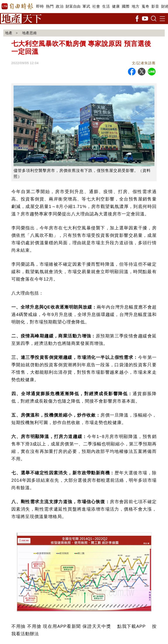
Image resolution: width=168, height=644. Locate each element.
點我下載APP (131, 626)
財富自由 (73, 6)
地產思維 (30, 33)
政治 (60, 6)
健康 (116, 6)
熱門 (50, 6)
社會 (96, 6)
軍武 (86, 6)
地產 (9, 33)
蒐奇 (145, 6)
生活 (106, 6)
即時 (40, 6)
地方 (136, 6)
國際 (126, 6)
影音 (155, 6)
